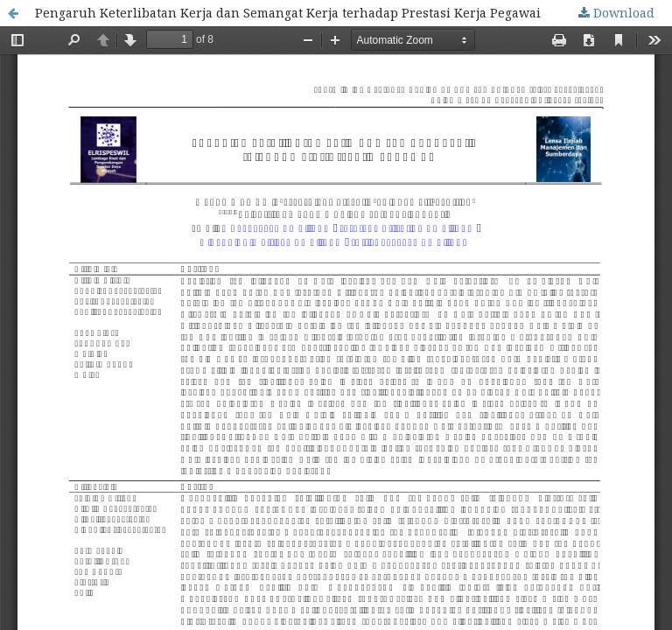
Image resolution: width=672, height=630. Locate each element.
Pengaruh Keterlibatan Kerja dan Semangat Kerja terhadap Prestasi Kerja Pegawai (288, 13)
